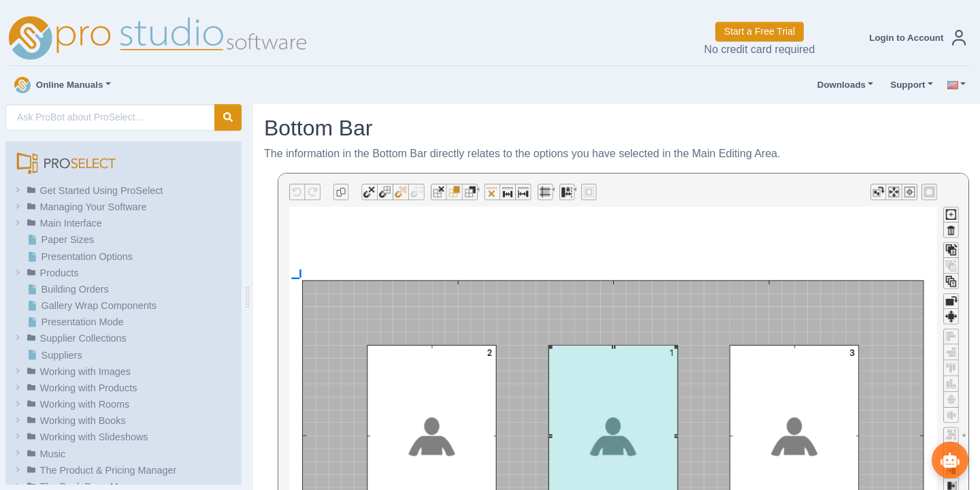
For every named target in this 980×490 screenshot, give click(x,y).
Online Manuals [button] (59, 85)
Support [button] (904, 85)
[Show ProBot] (949, 459)
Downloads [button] (838, 85)
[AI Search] (110, 117)
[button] (915, 38)
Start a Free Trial (759, 31)
